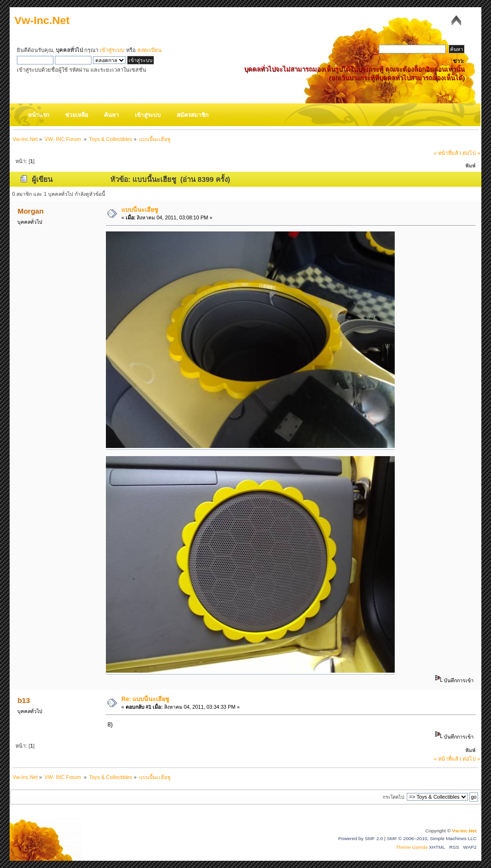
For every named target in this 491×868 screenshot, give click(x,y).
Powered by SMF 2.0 (360, 838)
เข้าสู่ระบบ (112, 50)
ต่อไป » (471, 153)
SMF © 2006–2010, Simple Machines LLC (432, 838)
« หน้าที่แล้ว (447, 153)
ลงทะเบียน (149, 50)
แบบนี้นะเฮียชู (140, 210)
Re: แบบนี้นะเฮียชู (145, 699)
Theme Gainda (412, 847)
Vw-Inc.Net (42, 20)
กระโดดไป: (394, 797)
